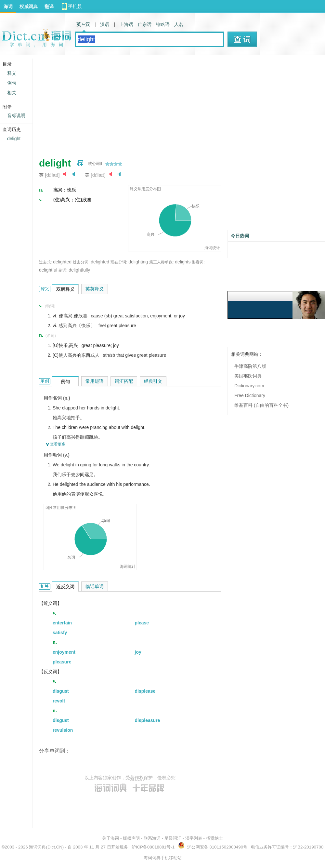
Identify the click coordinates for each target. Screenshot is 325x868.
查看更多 (58, 444)
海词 (8, 7)
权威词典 (29, 7)
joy (138, 652)
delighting (138, 262)
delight (14, 139)
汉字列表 (194, 838)
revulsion (63, 730)
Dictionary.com (249, 386)
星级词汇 (173, 838)
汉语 (105, 24)
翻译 (49, 7)
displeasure (148, 720)
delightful (48, 270)
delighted (62, 262)
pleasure (62, 662)
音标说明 (16, 115)
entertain (62, 623)
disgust (61, 691)
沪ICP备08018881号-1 (153, 847)
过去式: (45, 262)
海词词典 (37, 847)
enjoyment (64, 652)
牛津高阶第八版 (250, 366)
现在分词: (119, 262)
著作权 (137, 778)
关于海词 (110, 838)
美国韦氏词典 (248, 376)
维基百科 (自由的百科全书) (261, 405)
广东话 (145, 24)
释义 (12, 73)
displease (145, 691)
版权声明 (131, 838)
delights (183, 262)
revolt (59, 701)
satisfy (60, 633)
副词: (63, 270)
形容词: (198, 262)
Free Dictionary (250, 395)
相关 (12, 93)
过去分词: (81, 262)
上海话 (126, 24)
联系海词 (152, 838)
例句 (12, 83)
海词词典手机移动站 (163, 858)
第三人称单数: (161, 262)
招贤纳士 (214, 838)
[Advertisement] (144, 104)
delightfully (79, 270)
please (142, 623)
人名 (179, 24)
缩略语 (163, 24)
